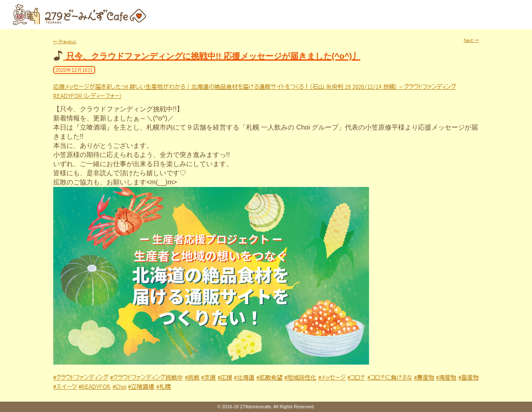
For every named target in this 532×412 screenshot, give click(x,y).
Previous (65, 42)
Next (471, 40)
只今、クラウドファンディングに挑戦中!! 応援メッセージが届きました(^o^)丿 (213, 56)
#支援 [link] (208, 378)
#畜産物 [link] (469, 378)
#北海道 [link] (244, 378)
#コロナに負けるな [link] (390, 378)
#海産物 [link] (446, 378)
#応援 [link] (225, 378)
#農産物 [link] (424, 378)
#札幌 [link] (164, 387)
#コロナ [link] (356, 378)
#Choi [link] (119, 387)
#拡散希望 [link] (270, 378)
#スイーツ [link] (65, 387)
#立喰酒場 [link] (141, 387)
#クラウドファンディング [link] (81, 378)
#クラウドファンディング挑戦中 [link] (147, 378)
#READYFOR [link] (95, 387)
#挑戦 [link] (192, 378)
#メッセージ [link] (332, 378)
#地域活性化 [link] (300, 378)
